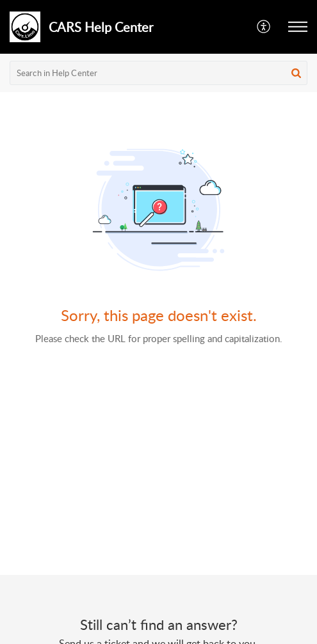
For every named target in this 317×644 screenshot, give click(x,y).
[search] (158, 73)
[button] (264, 27)
